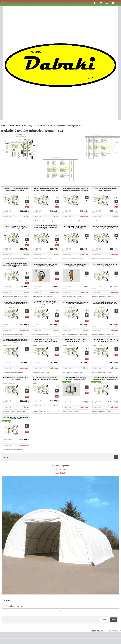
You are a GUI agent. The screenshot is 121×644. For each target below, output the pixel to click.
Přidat (114, 620)
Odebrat (104, 620)
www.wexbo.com (115, 631)
